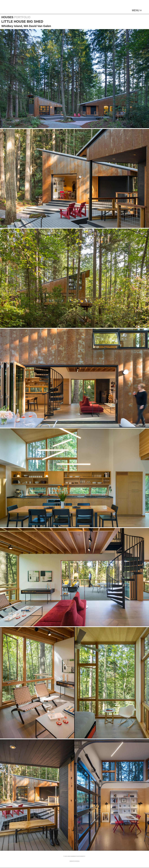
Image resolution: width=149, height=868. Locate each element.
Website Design (75, 861)
